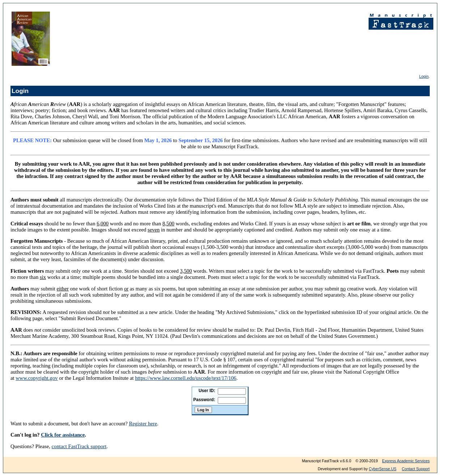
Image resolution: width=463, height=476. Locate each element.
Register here (143, 424)
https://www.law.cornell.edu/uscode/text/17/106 (186, 378)
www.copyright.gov (37, 378)
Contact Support (416, 469)
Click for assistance (63, 435)
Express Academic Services (406, 461)
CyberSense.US (383, 469)
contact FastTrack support (79, 446)
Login (424, 76)
